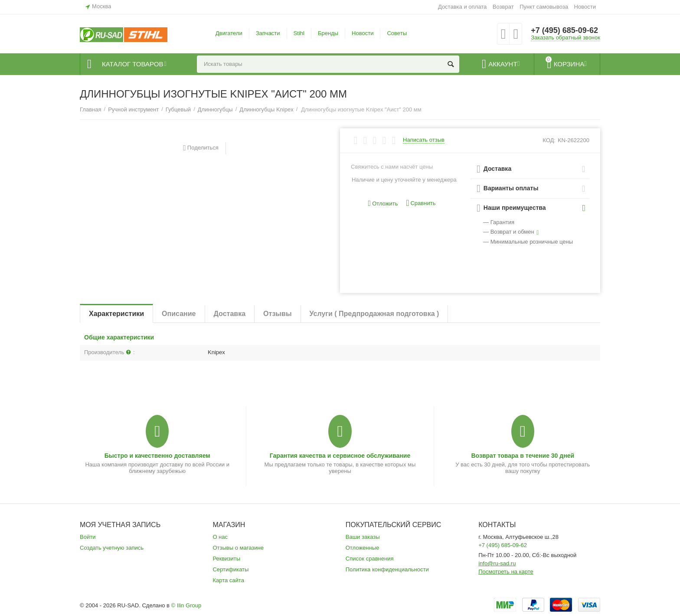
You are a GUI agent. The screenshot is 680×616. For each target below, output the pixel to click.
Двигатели (229, 33)
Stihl (299, 33)
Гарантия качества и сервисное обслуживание (340, 456)
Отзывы (277, 314)
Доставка (230, 314)
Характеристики (116, 314)
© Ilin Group (186, 605)
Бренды (328, 33)
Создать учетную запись (112, 548)
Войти (88, 537)
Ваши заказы (363, 537)
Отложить (383, 204)
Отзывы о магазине (238, 548)
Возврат (503, 7)
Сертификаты (230, 569)
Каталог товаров (132, 64)
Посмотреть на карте (506, 572)
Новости (585, 7)
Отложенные (363, 548)
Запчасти (268, 33)
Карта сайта (228, 580)
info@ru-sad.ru (497, 563)
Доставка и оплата (462, 7)
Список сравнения (370, 559)
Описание (179, 314)
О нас (220, 537)
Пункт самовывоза (544, 7)
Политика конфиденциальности (387, 569)
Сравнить (421, 203)
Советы (397, 33)
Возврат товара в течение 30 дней (523, 456)
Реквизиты (226, 559)
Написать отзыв (424, 140)
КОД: (549, 140)
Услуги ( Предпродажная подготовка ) (374, 314)
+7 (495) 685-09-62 (564, 30)
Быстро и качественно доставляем (157, 456)
